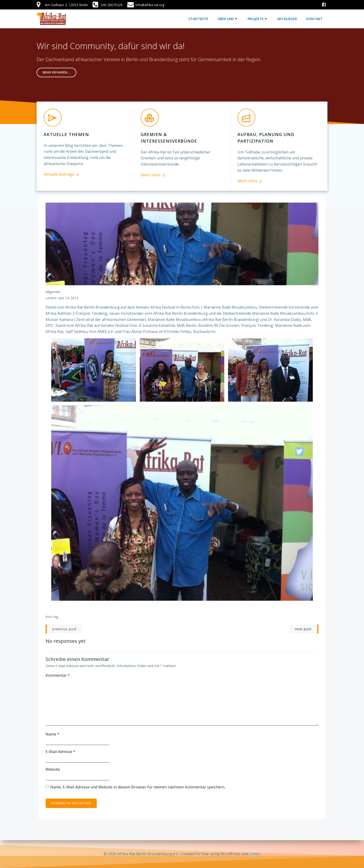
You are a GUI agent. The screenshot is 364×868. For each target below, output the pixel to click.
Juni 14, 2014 (68, 298)
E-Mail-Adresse (60, 752)
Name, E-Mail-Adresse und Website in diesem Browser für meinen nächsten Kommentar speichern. (138, 787)
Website (53, 769)
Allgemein (53, 292)
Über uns (228, 19)
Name (52, 734)
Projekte (258, 19)
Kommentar (58, 675)
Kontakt (315, 19)
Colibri (255, 854)
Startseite (198, 19)
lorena (51, 298)
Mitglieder (287, 19)
